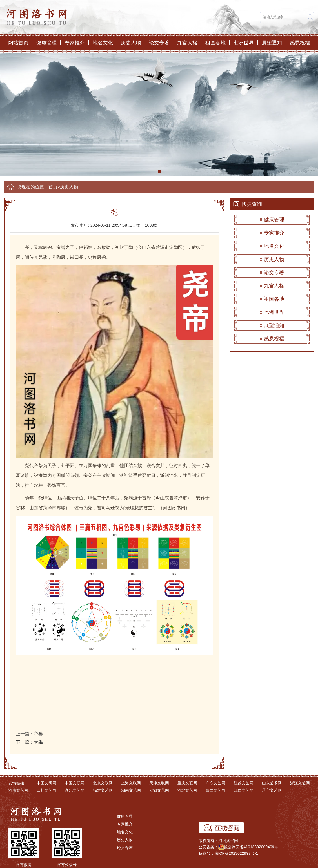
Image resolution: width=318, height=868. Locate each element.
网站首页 (18, 43)
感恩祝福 (300, 43)
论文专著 (159, 43)
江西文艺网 (244, 790)
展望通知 (272, 43)
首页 (53, 187)
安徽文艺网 (159, 790)
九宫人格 (187, 43)
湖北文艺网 (75, 790)
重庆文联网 (187, 783)
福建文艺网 (103, 790)
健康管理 (46, 43)
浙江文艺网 (300, 783)
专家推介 (75, 43)
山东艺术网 (272, 783)
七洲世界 (244, 43)
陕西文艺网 (215, 790)
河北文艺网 (187, 790)
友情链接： (18, 783)
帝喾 (38, 734)
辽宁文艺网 (272, 790)
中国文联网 (75, 783)
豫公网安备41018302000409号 (251, 847)
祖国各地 (215, 43)
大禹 (38, 742)
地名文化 (103, 43)
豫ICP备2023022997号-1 (236, 853)
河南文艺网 (18, 790)
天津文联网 (159, 783)
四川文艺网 (46, 790)
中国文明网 (46, 783)
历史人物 (131, 43)
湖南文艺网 (131, 790)
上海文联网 (131, 783)
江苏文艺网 (244, 783)
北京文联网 (103, 783)
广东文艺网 (215, 783)
